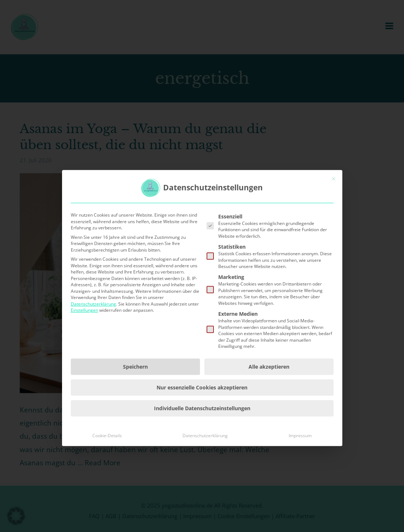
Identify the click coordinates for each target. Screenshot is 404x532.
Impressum (300, 469)
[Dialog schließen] (334, 212)
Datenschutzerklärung (93, 337)
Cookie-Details (107, 469)
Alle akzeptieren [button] (269, 400)
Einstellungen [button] (84, 343)
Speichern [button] (135, 400)
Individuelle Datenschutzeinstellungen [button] (202, 441)
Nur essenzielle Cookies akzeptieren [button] (202, 421)
